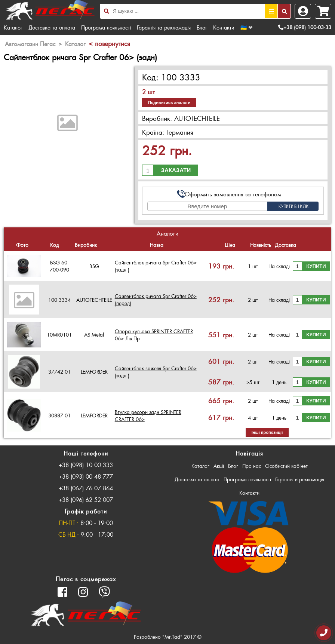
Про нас (252, 466)
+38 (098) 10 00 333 (86, 465)
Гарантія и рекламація (300, 479)
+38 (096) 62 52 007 (86, 499)
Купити (316, 266)
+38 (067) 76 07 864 (86, 488)
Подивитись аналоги (169, 102)
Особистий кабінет (286, 466)
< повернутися (109, 43)
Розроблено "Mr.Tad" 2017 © (168, 637)
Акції (219, 466)
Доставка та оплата (52, 27)
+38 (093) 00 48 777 (86, 476)
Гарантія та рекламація (164, 27)
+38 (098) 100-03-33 (305, 27)
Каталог (13, 27)
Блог (202, 27)
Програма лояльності (106, 27)
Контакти (224, 27)
